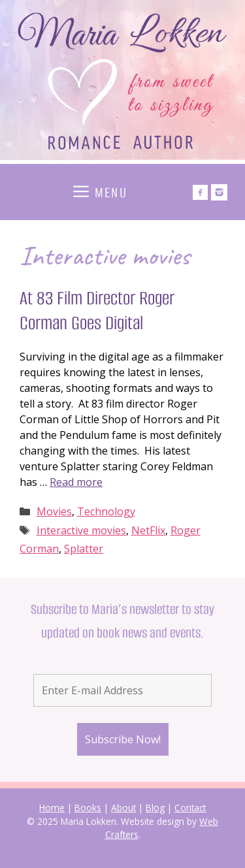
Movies (54, 511)
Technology (106, 511)
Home (52, 808)
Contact (190, 808)
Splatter (84, 549)
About (123, 808)
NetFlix (148, 530)
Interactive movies (81, 530)
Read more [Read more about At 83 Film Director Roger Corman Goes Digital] (76, 482)
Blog (155, 808)
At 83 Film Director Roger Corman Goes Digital (97, 311)
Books (88, 808)
